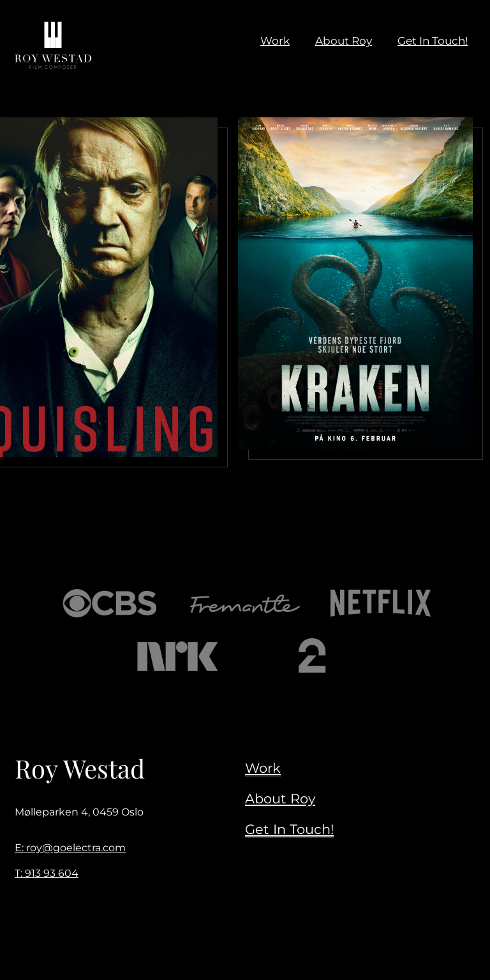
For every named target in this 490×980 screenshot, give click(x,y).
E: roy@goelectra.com (70, 848)
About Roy (280, 798)
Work (263, 768)
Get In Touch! (289, 829)
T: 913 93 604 (47, 873)
